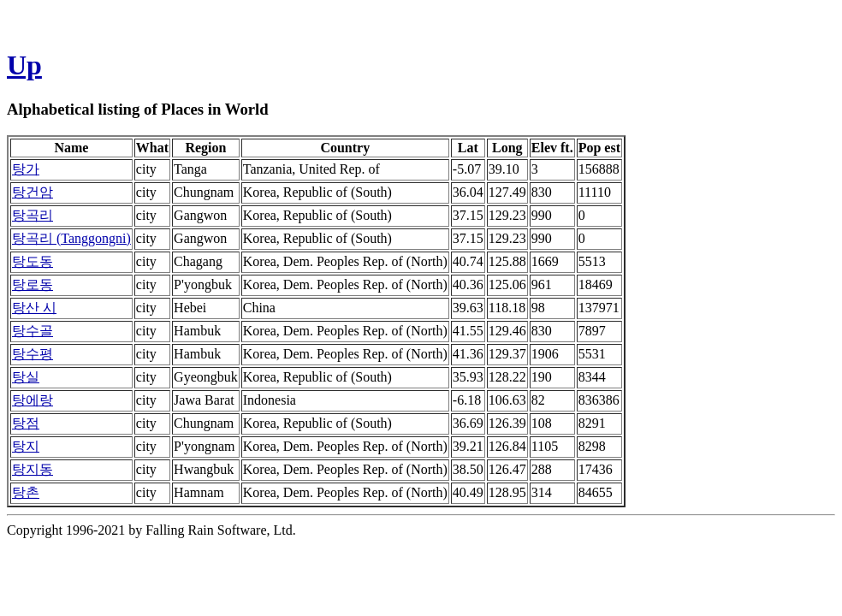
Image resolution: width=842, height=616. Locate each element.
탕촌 (26, 492)
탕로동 (33, 284)
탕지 (26, 446)
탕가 (26, 169)
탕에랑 (33, 400)
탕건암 (33, 192)
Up (24, 65)
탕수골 (33, 331)
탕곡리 (33, 215)
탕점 (26, 423)
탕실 (26, 377)
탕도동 (33, 261)
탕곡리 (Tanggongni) (71, 238)
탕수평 (33, 354)
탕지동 (33, 469)
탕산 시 (34, 308)
